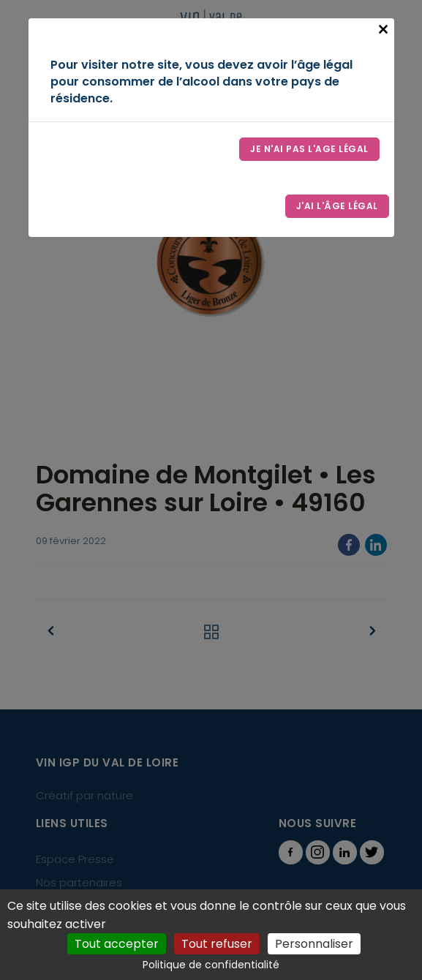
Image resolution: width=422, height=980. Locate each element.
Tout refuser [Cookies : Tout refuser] (217, 944)
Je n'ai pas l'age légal (309, 149)
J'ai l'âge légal (337, 206)
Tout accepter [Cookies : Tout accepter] (117, 944)
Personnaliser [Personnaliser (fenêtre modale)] (314, 944)
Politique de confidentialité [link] (211, 965)
